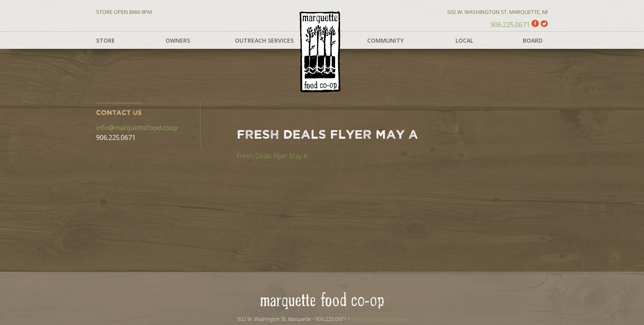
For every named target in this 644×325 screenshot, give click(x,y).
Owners (178, 40)
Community (385, 40)
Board (533, 40)
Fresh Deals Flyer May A (272, 156)
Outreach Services (264, 40)
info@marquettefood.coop (137, 128)
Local (464, 40)
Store (106, 40)
